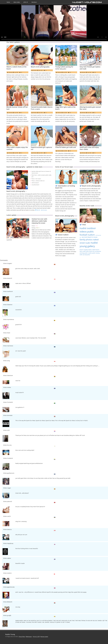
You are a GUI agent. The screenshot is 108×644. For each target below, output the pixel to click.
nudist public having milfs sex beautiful (90, 254)
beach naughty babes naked (88, 250)
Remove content (44, 637)
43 (46, 113)
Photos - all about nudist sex (38, 181)
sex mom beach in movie (90, 237)
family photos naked (89, 240)
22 (95, 113)
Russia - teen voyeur (36, 179)
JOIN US (26, 2)
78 (95, 153)
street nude (85, 243)
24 (22, 72)
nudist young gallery (89, 244)
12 (22, 153)
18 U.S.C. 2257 (36, 637)
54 (70, 72)
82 (46, 153)
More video (17, 2)
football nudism (87, 235)
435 (95, 72)
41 (46, 70)
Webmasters (29, 637)
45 (70, 113)
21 (22, 113)
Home (8, 2)
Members (34, 2)
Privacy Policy (22, 637)
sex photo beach (35, 185)
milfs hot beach (35, 183)
